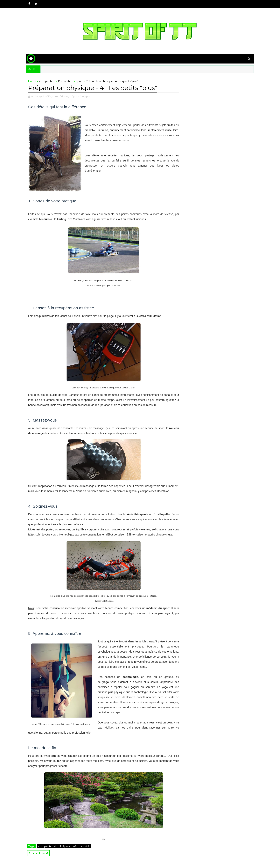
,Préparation (76, 96)
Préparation (66, 81)
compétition (47, 81)
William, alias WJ (83, 281)
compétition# (47, 846)
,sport (88, 96)
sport (80, 81)
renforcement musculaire (163, 130)
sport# (85, 846)
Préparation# (69, 846)
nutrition (103, 130)
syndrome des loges (72, 618)
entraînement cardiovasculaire (128, 130)
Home (32, 81)
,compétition (59, 96)
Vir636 (38, 724)
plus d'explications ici (123, 433)
